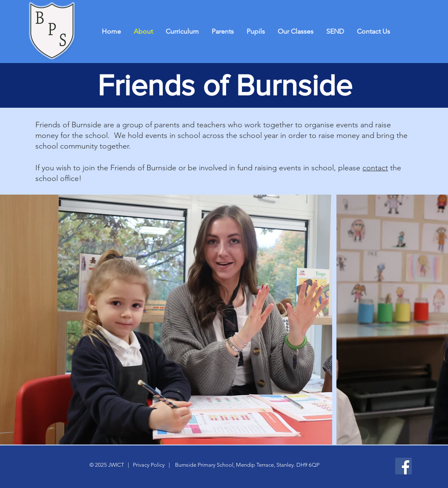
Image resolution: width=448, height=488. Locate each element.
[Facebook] (403, 466)
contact (375, 168)
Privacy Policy (148, 465)
